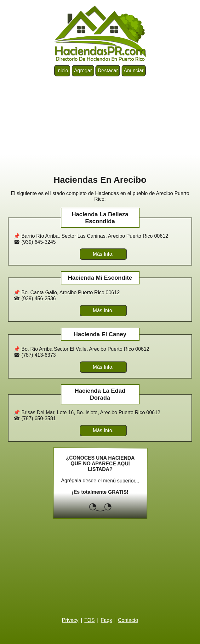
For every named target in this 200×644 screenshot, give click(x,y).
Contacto (128, 620)
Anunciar (134, 71)
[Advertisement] (100, 126)
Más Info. (103, 254)
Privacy (70, 620)
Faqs (106, 620)
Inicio (62, 71)
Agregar (83, 71)
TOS (90, 620)
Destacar (108, 71)
